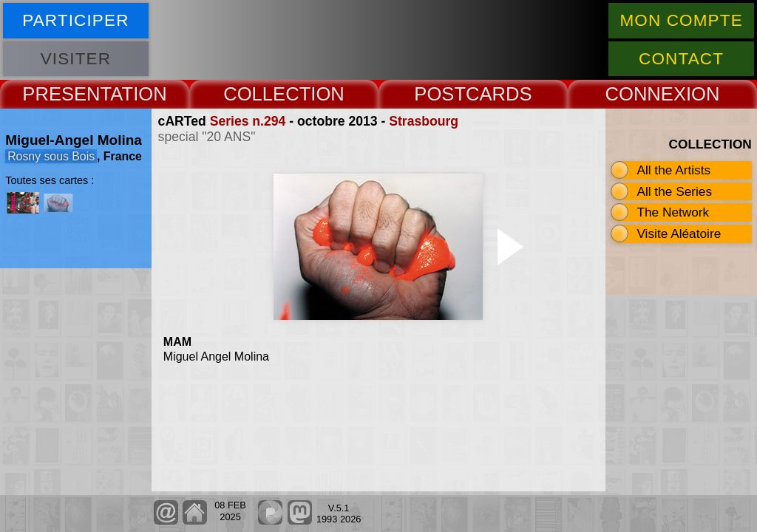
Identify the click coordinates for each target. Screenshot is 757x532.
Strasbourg (424, 121)
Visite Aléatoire (679, 233)
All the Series (674, 191)
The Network (673, 212)
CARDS (499, 94)
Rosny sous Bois (51, 156)
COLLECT (267, 94)
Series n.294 (248, 121)
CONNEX (645, 94)
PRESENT (66, 94)
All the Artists (673, 170)
